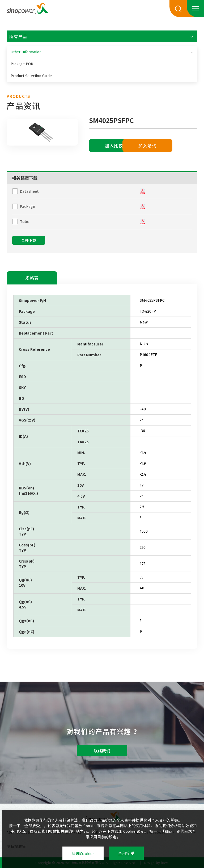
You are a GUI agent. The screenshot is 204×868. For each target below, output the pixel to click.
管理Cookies (83, 854)
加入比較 (114, 146)
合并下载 (29, 241)
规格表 (32, 278)
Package (27, 206)
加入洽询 (167, 146)
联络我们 (102, 751)
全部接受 (126, 854)
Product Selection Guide (31, 76)
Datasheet (29, 191)
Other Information (26, 52)
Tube (25, 221)
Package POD (22, 64)
